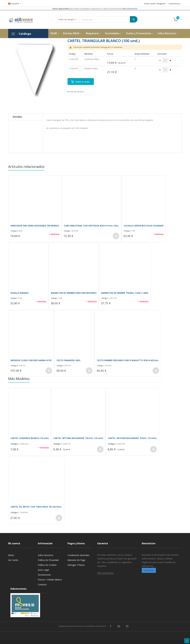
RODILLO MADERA (20, 293)
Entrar (11, 555)
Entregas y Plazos (76, 565)
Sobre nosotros (46, 555)
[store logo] (23, 20)
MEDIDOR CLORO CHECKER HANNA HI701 (31, 360)
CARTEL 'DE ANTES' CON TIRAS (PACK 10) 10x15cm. (36, 507)
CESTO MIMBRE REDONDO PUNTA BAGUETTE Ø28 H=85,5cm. (128, 360)
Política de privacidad (48, 560)
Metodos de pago (76, 560)
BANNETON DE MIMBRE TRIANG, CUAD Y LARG (125, 293)
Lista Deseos (175, 4)
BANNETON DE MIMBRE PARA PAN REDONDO (74, 293)
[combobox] (107, 19)
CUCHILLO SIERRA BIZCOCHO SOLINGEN (144, 226)
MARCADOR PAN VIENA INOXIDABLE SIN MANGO (35, 226)
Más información (130, 9)
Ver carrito (13, 560)
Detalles (18, 117)
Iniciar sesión (150, 4)
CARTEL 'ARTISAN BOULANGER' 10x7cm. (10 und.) (78, 438)
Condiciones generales (79, 555)
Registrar (162, 4)
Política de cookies (47, 565)
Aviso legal (43, 570)
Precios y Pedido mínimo (50, 580)
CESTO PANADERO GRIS (68, 360)
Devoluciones (44, 575)
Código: (14, 231)
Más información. (106, 573)
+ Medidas (54, 234)
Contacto (42, 585)
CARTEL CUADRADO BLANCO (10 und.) (30, 438)
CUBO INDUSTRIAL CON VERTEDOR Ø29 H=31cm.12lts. (91, 226)
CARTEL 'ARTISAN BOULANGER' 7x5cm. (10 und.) (132, 438)
